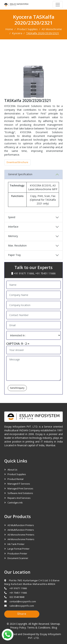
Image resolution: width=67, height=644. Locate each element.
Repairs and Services (19, 498)
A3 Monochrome (52, 29)
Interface (13, 234)
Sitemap (55, 624)
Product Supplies (27, 29)
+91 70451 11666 (45, 273)
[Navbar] (58, 5)
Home (9, 29)
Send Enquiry (17, 388)
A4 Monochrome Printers (21, 539)
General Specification (20, 182)
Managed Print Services (20, 488)
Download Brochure (17, 170)
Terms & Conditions (39, 628)
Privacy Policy (18, 628)
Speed (12, 225)
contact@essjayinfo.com (20, 601)
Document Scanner (18, 558)
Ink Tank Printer (16, 544)
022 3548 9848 (14, 597)
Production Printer (17, 554)
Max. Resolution (17, 253)
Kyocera (17, 33)
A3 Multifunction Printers (21, 525)
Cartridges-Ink (15, 503)
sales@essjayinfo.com (19, 606)
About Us (12, 470)
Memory (13, 244)
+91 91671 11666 (24, 273)
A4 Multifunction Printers (21, 530)
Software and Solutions (20, 493)
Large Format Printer (18, 549)
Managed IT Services (19, 484)
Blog (54, 628)
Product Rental (15, 479)
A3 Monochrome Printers (21, 535)
